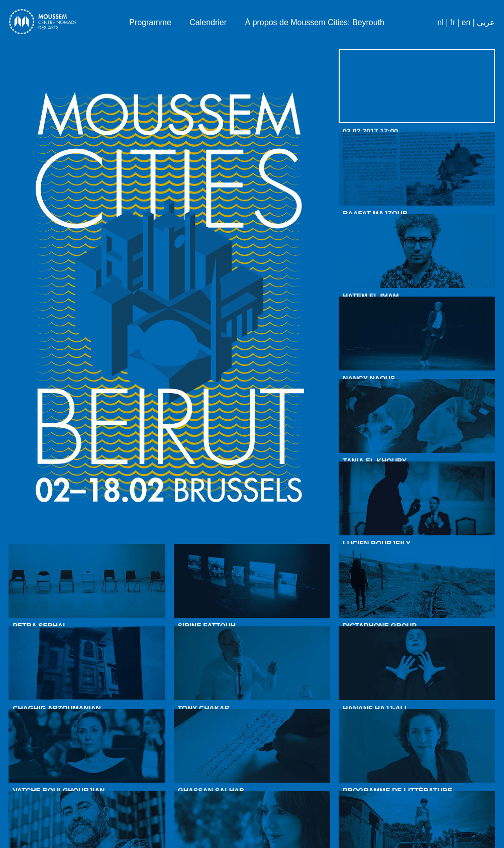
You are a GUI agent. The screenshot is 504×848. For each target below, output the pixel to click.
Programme (150, 22)
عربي (486, 22)
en (466, 22)
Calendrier (208, 22)
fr (453, 22)
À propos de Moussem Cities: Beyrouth (315, 22)
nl (440, 22)
